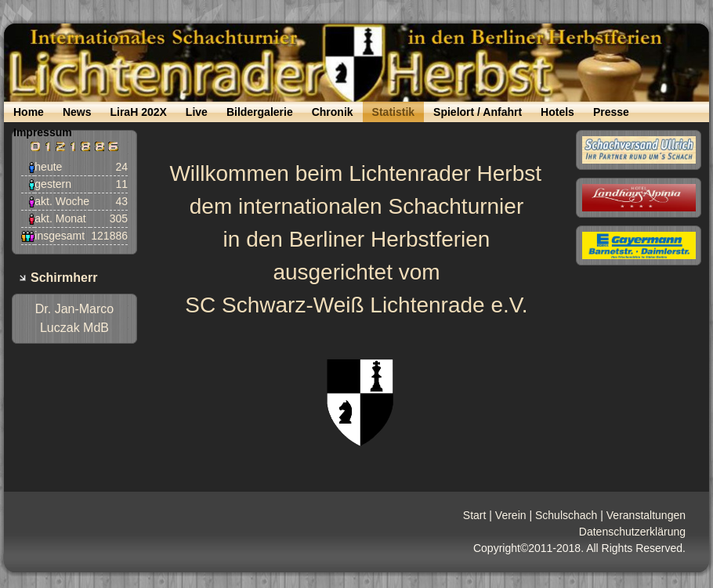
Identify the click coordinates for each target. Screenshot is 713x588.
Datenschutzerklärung (632, 532)
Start (475, 515)
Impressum (43, 132)
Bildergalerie (260, 112)
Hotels (557, 112)
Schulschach (566, 515)
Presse (611, 112)
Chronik (333, 112)
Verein (511, 515)
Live (197, 112)
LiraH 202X (138, 112)
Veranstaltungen (646, 515)
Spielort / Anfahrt (478, 112)
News (77, 112)
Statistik (393, 112)
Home (29, 112)
